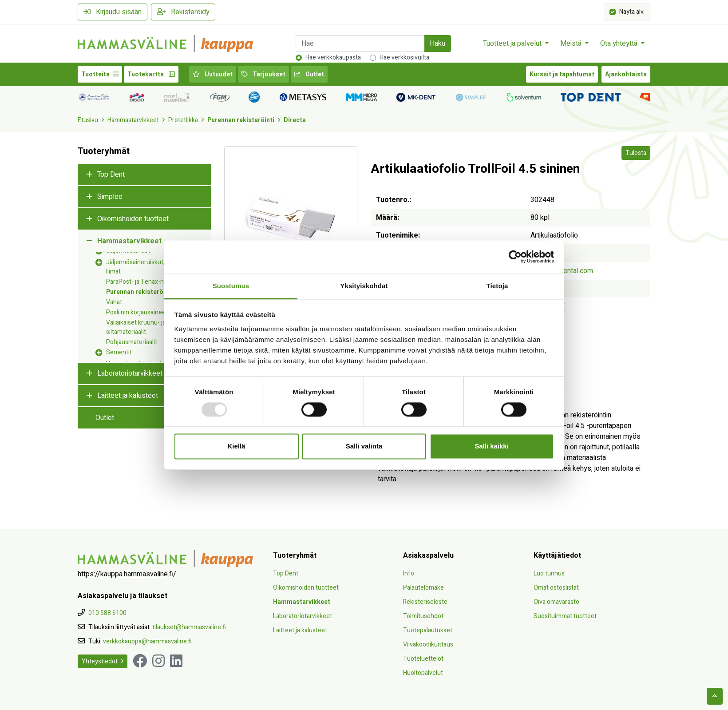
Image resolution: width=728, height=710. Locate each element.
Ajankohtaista (626, 74)
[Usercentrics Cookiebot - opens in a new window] (515, 257)
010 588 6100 (107, 613)
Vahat (114, 302)
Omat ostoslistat (556, 588)
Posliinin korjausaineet (137, 312)
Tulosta (636, 153)
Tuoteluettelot (423, 659)
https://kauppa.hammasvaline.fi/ (127, 574)
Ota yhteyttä (620, 44)
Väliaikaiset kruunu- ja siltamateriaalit (136, 327)
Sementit (119, 352)
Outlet (309, 74)
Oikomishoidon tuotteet (133, 219)
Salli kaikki (492, 446)
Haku (437, 44)
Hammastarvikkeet (133, 120)
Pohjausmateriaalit (132, 342)
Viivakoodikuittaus (428, 645)
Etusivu (88, 120)
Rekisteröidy (183, 12)
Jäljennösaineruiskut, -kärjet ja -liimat (150, 267)
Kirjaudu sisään (113, 12)
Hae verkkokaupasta (333, 58)
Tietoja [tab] (497, 286)
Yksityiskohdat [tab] (364, 286)
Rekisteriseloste (425, 602)
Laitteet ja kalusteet (128, 396)
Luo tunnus (549, 573)
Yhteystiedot (103, 661)
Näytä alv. (632, 11)
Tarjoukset (263, 74)
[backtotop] (715, 696)
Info (409, 573)
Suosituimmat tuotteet (565, 616)
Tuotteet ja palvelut (513, 44)
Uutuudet (213, 74)
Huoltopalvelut (423, 673)
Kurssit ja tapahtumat (562, 74)
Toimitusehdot (423, 616)
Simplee (110, 197)
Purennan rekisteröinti (241, 120)
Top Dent (111, 175)
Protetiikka (183, 120)
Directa (295, 120)
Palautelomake (423, 588)
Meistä (572, 44)
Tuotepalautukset (428, 630)
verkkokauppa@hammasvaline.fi (147, 641)
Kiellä (236, 446)
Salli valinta (364, 446)
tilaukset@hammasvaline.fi (189, 627)
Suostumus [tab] (231, 286)
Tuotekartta (151, 74)
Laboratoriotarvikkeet (130, 373)
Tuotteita (100, 74)
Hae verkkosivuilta (404, 58)
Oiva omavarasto (556, 602)
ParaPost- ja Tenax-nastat (142, 282)
